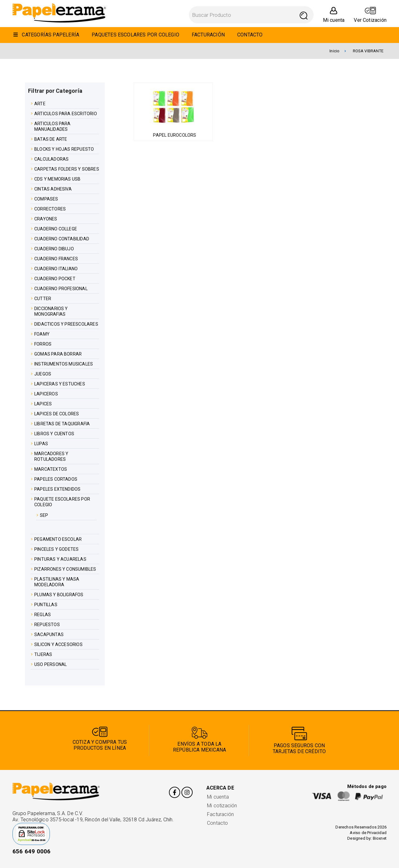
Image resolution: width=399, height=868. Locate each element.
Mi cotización (222, 806)
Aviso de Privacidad (368, 833)
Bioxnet (380, 838)
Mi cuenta (218, 797)
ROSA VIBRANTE (368, 51)
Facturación (220, 814)
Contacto (218, 823)
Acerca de (220, 788)
